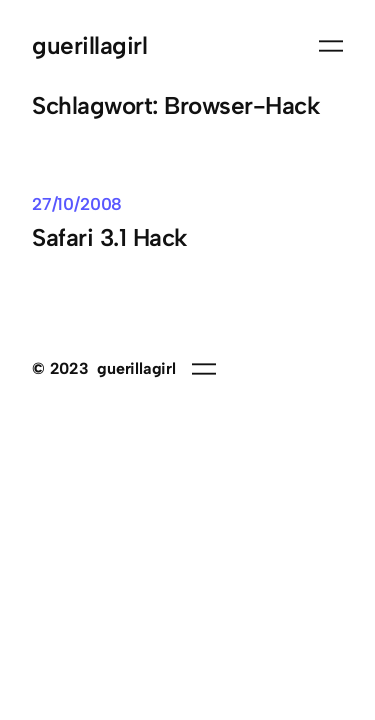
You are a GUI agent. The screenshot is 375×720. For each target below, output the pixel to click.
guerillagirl (89, 45)
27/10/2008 (77, 204)
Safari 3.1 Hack (110, 238)
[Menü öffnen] (331, 46)
